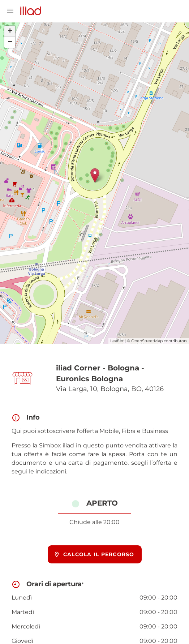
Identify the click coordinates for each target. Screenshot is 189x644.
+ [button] (10, 31)
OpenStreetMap (147, 341)
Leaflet (117, 341)
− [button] (10, 42)
